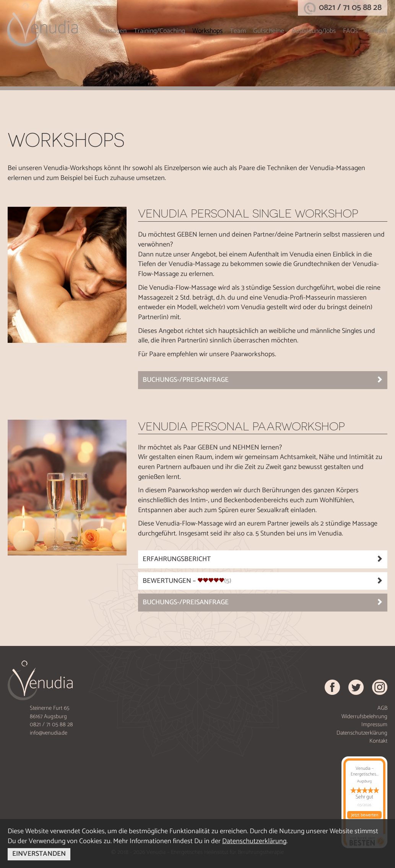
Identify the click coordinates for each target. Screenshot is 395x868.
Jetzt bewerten (365, 815)
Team (238, 31)
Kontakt (376, 31)
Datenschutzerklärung (362, 733)
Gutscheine (269, 31)
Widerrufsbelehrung (364, 716)
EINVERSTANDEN (39, 854)
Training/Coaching (159, 31)
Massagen (113, 31)
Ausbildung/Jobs (314, 31)
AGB (382, 708)
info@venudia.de (49, 733)
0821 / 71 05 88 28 (350, 8)
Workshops (207, 31)
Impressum (374, 724)
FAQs (350, 31)
